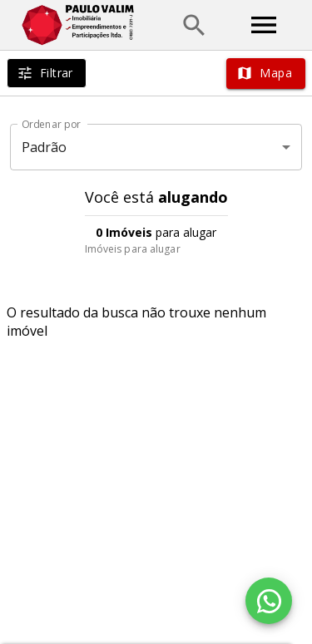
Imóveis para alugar (133, 249)
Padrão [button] (45, 147)
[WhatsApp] (269, 601)
